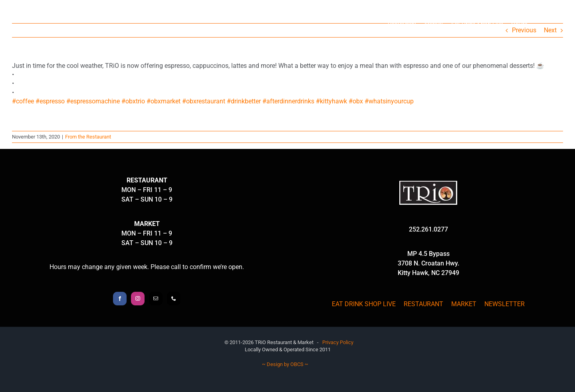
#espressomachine (93, 101)
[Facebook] (120, 299)
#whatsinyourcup (389, 101)
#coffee (23, 101)
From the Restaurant (88, 137)
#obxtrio (133, 101)
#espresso (50, 101)
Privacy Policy (338, 342)
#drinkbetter (244, 101)
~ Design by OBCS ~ (285, 364)
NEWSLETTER (505, 304)
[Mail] (156, 299)
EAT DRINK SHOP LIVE (364, 304)
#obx (356, 101)
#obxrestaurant (204, 101)
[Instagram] (138, 299)
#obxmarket (164, 101)
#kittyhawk (331, 101)
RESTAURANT (423, 304)
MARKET (464, 304)
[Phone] (174, 299)
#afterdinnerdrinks (288, 101)
